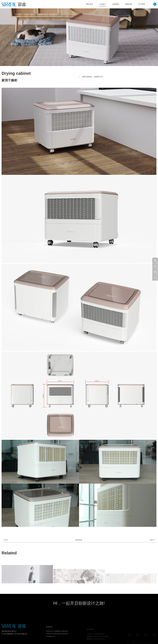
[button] (67, 581)
